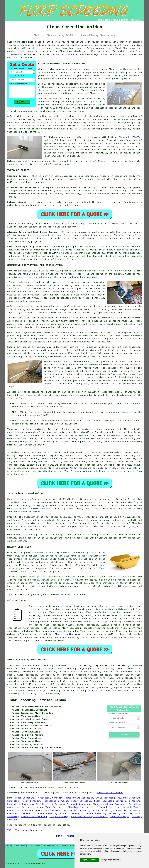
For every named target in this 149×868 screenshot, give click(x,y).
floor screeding (57, 468)
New (31, 846)
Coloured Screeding (78, 804)
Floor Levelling (81, 801)
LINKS (108, 20)
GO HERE (66, 595)
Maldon (59, 452)
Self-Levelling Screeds (50, 804)
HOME (100, 20)
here (90, 691)
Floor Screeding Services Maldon (37, 700)
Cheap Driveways (119, 817)
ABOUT (116, 20)
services (30, 471)
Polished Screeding (129, 798)
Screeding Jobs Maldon (110, 793)
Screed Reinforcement (48, 810)
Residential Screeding (50, 798)
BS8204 (137, 137)
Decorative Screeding (20, 804)
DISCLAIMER (136, 20)
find (17, 666)
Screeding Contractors (69, 846)
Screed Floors (132, 807)
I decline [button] (94, 860)
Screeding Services (56, 801)
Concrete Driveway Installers (89, 817)
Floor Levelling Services (110, 801)
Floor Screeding (32, 801)
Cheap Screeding (25, 798)
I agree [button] (84, 860)
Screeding (13, 801)
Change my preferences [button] (110, 860)
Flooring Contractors (81, 807)
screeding (31, 681)
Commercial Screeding (128, 804)
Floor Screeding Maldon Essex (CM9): (30, 42)
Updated (38, 846)
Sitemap (9, 846)
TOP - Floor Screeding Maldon (25, 830)
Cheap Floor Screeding (50, 807)
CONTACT (124, 20)
